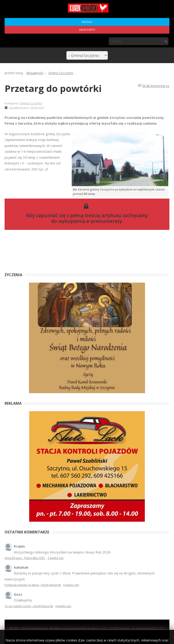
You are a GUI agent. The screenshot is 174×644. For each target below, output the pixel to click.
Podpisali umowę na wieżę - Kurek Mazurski (33, 585)
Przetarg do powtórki (53, 88)
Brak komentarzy (156, 86)
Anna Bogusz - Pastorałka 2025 (25, 558)
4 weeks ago (71, 585)
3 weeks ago (56, 558)
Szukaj (165, 41)
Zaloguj (87, 22)
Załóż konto (87, 30)
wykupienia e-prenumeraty (90, 221)
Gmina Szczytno (31, 103)
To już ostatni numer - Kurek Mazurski (29, 606)
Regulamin (87, 633)
